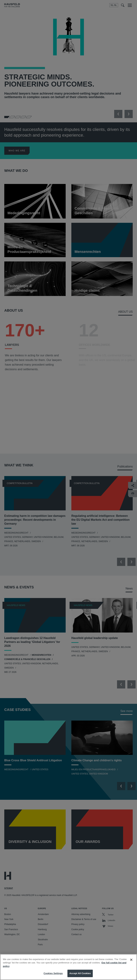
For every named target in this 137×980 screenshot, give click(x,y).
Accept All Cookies (80, 973)
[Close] (131, 960)
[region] (68, 967)
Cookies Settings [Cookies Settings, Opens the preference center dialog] (53, 973)
